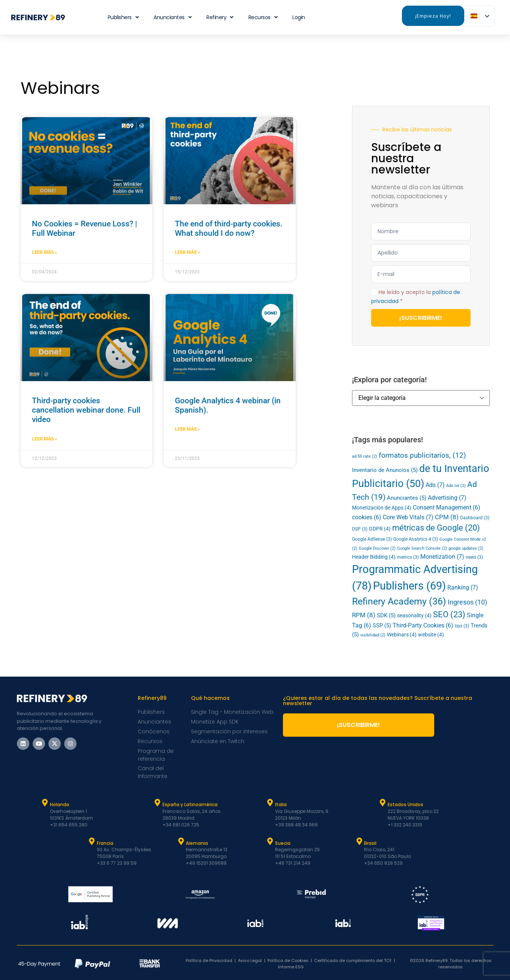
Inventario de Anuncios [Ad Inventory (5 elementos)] (385, 470)
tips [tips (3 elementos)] (462, 626)
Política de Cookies (288, 960)
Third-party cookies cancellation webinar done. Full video (86, 410)
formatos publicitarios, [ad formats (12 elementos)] (422, 455)
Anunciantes (172, 17)
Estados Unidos (405, 804)
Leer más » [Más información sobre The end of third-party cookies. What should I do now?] (187, 252)
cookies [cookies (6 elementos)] (367, 517)
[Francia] (92, 841)
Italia (281, 804)
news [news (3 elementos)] (474, 557)
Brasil (370, 843)
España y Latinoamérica (190, 804)
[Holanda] (45, 803)
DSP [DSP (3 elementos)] (360, 529)
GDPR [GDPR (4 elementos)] (380, 529)
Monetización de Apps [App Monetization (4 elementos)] (382, 508)
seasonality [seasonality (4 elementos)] (414, 615)
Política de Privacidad (209, 960)
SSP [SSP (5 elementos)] (382, 626)
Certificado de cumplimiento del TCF (353, 960)
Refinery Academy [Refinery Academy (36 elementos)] (399, 601)
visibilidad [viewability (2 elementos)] (373, 635)
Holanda (59, 804)
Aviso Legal (250, 960)
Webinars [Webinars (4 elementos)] (402, 635)
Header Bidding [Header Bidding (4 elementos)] (374, 557)
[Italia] (270, 803)
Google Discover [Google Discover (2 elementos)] (377, 548)
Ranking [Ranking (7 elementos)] (463, 587)
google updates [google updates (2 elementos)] (466, 548)
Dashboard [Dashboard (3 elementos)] (475, 518)
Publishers (123, 17)
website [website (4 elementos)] (431, 635)
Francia (105, 843)
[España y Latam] (158, 803)
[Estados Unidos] (383, 803)
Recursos (263, 17)
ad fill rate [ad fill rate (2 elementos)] (365, 456)
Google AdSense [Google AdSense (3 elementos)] (372, 539)
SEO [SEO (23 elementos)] (449, 614)
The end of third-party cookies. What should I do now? (229, 228)
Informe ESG (291, 967)
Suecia (283, 843)
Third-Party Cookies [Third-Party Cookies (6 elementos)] (423, 626)
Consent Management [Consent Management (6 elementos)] (447, 508)
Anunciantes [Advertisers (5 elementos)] (407, 498)
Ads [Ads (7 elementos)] (435, 485)
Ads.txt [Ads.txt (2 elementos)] (456, 486)
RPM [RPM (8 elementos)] (364, 615)
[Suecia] (270, 841)
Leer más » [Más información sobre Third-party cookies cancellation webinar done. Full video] (44, 439)
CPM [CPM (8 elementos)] (447, 517)
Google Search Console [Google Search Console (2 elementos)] (422, 548)
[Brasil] (359, 841)
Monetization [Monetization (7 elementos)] (442, 557)
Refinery (220, 17)
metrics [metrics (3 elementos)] (408, 557)
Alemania (197, 843)
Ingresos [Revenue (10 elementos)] (467, 602)
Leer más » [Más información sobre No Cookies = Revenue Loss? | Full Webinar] (44, 252)
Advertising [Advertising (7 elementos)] (447, 498)
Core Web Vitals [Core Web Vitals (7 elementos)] (408, 517)
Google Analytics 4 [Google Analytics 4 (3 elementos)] (416, 539)
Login (299, 17)
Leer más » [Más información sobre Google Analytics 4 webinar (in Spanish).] (187, 429)
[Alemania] (181, 841)
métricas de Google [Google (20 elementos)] (436, 528)
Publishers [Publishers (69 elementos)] (409, 586)
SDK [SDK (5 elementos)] (386, 615)
